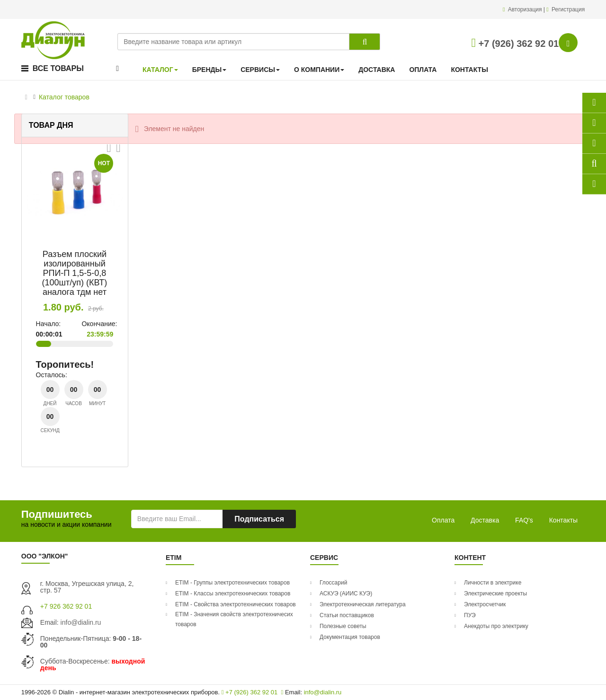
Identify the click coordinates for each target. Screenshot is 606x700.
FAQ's (524, 520)
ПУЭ (470, 615)
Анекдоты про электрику (496, 626)
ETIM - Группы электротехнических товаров (232, 583)
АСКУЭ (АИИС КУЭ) (346, 594)
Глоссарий (333, 583)
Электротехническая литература (363, 604)
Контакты (563, 520)
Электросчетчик (485, 604)
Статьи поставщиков (347, 615)
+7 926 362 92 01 (66, 606)
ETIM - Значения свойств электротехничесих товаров (234, 619)
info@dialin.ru (81, 622)
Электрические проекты (495, 594)
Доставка (485, 520)
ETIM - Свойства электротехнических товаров (236, 604)
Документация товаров (350, 637)
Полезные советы (343, 626)
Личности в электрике (493, 583)
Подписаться (259, 519)
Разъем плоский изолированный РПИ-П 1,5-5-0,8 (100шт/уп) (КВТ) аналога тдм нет (75, 273)
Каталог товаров (64, 97)
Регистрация (568, 9)
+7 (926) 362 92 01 (515, 44)
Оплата (443, 520)
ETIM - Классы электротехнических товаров (233, 594)
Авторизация (526, 9)
